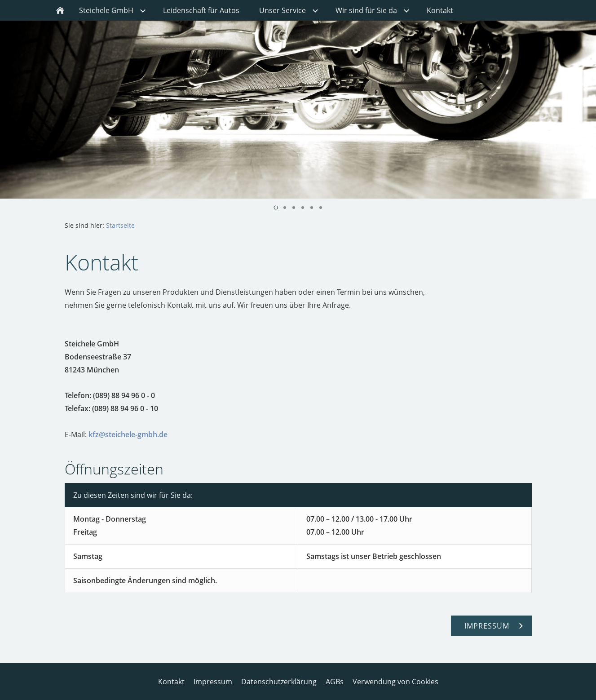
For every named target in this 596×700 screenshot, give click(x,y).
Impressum (213, 682)
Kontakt (171, 682)
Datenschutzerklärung (279, 682)
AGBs (335, 682)
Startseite (120, 225)
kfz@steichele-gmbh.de (128, 434)
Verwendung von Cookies (395, 682)
